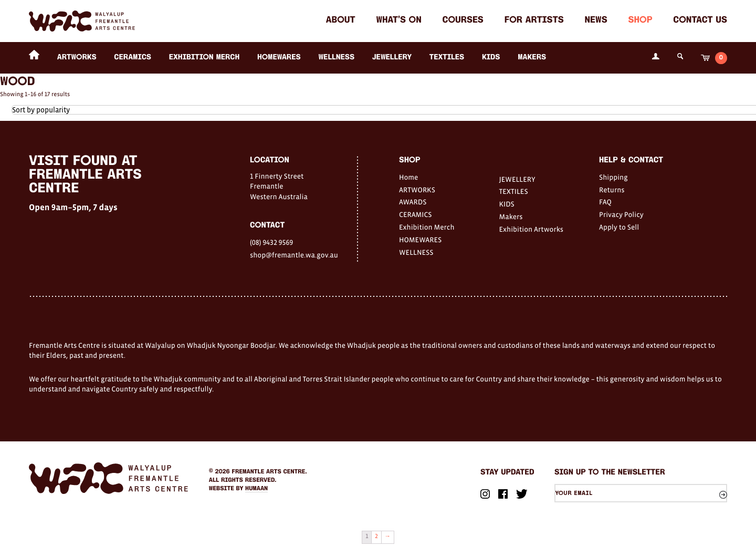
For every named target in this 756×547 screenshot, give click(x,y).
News (596, 21)
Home (408, 177)
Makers (532, 58)
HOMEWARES (279, 58)
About (341, 21)
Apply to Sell (619, 227)
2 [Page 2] (376, 536)
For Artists (534, 21)
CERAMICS (133, 58)
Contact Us (700, 21)
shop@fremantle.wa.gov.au (294, 255)
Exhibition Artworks (532, 229)
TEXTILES (447, 58)
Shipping (613, 177)
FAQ (605, 202)
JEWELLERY (392, 58)
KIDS (491, 58)
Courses (463, 21)
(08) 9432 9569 (271, 242)
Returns (612, 190)
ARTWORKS (77, 58)
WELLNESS (336, 58)
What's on (398, 21)
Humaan (256, 489)
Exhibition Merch (204, 58)
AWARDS (413, 202)
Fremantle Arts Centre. (270, 472)
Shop (640, 21)
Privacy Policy (621, 214)
